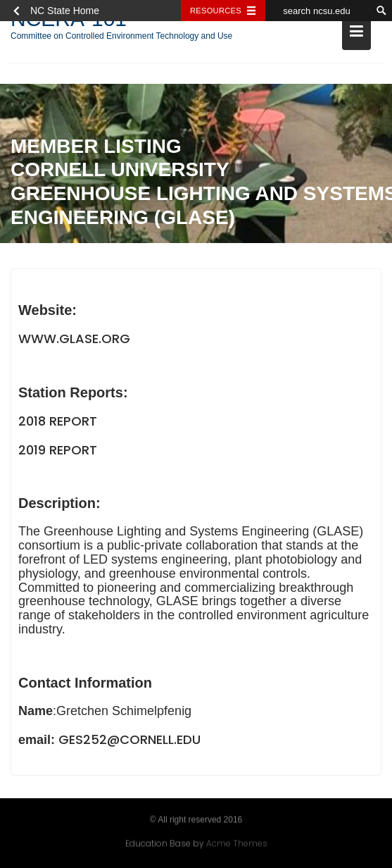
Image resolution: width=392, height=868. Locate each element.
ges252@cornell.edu (129, 740)
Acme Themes (237, 843)
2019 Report (58, 451)
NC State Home (65, 11)
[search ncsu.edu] (318, 11)
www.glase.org (74, 339)
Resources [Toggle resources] (216, 11)
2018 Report (58, 422)
